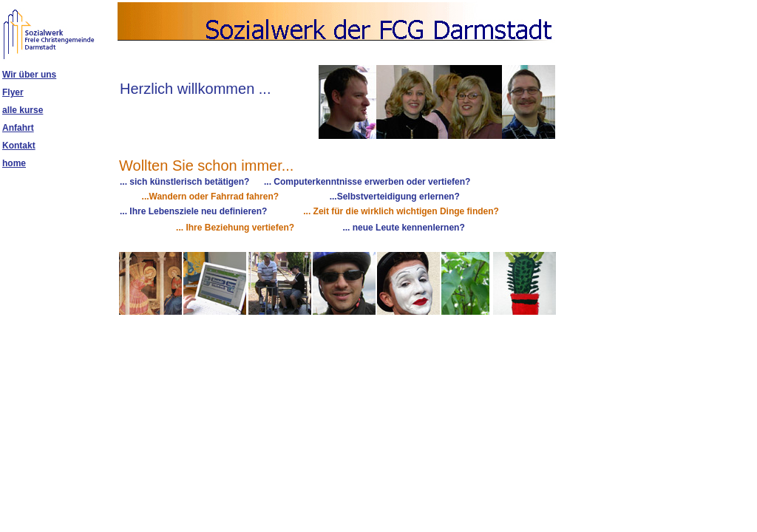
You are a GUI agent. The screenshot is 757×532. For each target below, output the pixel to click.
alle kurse (23, 110)
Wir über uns (29, 75)
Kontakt (19, 146)
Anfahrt (18, 128)
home (14, 163)
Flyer (13, 92)
